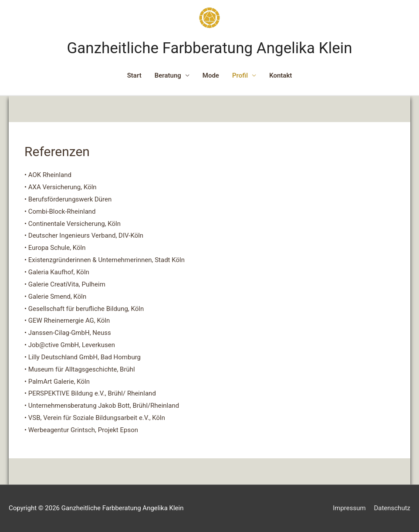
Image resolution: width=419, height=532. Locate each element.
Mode (211, 75)
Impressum (349, 508)
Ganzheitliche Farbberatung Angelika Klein (209, 48)
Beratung (168, 75)
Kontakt (280, 75)
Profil (240, 75)
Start (134, 75)
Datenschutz (392, 508)
